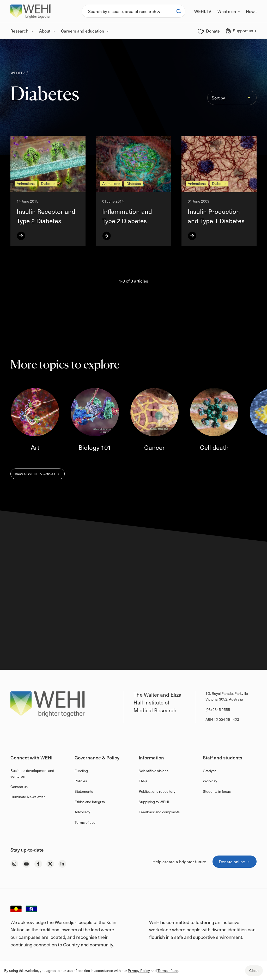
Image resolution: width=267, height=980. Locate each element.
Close (254, 970)
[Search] (127, 11)
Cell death (214, 447)
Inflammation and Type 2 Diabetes (127, 216)
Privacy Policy (139, 970)
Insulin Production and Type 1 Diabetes (216, 216)
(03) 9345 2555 (218, 710)
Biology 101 (95, 447)
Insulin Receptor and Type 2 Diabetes (46, 216)
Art (35, 447)
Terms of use (168, 970)
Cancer (154, 447)
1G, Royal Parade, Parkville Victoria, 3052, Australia (227, 696)
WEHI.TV (18, 73)
